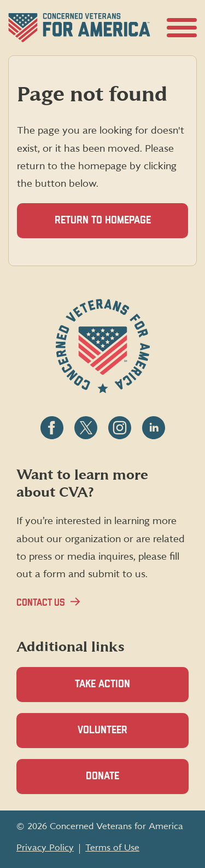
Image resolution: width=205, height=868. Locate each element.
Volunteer (121, 736)
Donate (121, 782)
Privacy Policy (45, 848)
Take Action (102, 684)
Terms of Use (112, 848)
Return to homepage (103, 220)
